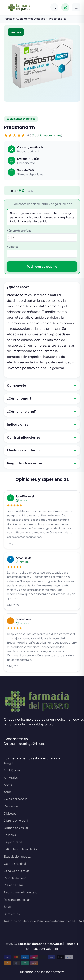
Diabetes (10, 813)
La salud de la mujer (17, 871)
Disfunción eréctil (16, 820)
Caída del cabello (16, 799)
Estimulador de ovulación (21, 849)
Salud (8, 907)
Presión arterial (14, 885)
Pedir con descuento (42, 266)
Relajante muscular (17, 899)
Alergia (9, 763)
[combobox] (11, 238)
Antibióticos (12, 770)
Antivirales (11, 777)
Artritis (8, 784)
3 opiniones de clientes (47, 135)
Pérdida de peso (15, 878)
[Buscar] (54, 7)
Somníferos (12, 914)
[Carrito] (65, 7)
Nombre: (12, 247)
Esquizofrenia (13, 842)
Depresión (11, 806)
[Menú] (76, 7)
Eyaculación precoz (17, 856)
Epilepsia (10, 835)
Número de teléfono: (20, 231)
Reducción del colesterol (21, 892)
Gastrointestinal (15, 864)
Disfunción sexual (16, 828)
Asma (8, 792)
